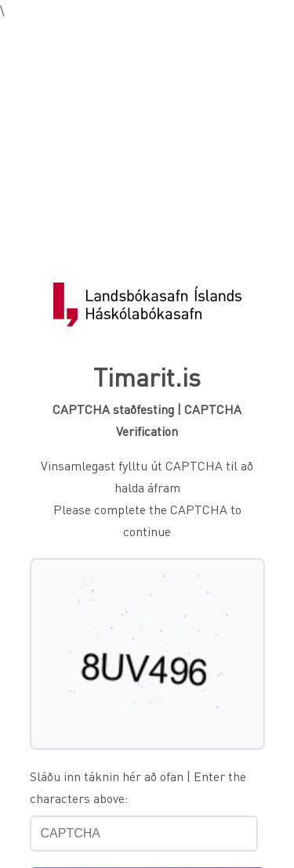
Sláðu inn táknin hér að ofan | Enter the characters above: (138, 787)
